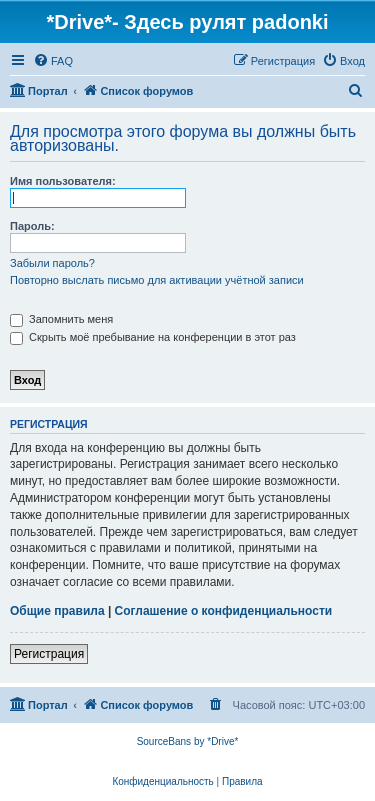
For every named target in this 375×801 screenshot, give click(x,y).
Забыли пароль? (52, 263)
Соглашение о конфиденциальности (224, 611)
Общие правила (57, 611)
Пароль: (32, 226)
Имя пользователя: (63, 181)
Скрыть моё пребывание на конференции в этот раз (153, 337)
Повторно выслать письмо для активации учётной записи (157, 280)
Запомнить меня (61, 319)
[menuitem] (53, 61)
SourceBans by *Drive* (188, 741)
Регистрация (49, 654)
